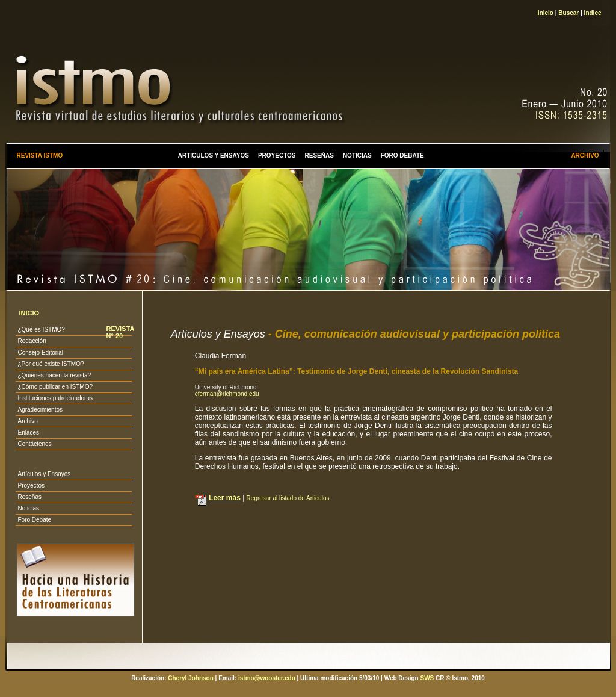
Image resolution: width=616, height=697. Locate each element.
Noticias (28, 508)
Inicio (546, 13)
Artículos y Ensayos (44, 474)
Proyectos (31, 485)
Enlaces (28, 432)
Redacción (32, 341)
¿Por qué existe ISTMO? (51, 364)
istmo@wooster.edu (267, 678)
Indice (593, 13)
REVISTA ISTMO (39, 156)
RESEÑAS (319, 156)
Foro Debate (34, 520)
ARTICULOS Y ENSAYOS (214, 156)
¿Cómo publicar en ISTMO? (55, 387)
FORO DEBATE (402, 156)
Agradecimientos (40, 410)
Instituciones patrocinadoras (55, 398)
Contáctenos (34, 444)
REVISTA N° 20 (120, 332)
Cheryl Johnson (191, 678)
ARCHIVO (585, 156)
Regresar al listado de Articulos (288, 498)
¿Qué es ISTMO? (41, 330)
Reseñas (29, 497)
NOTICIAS (357, 156)
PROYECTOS (277, 156)
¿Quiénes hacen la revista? (54, 375)
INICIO (29, 313)
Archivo (27, 421)
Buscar (568, 13)
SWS (427, 678)
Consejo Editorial (40, 352)
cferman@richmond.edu (227, 394)
